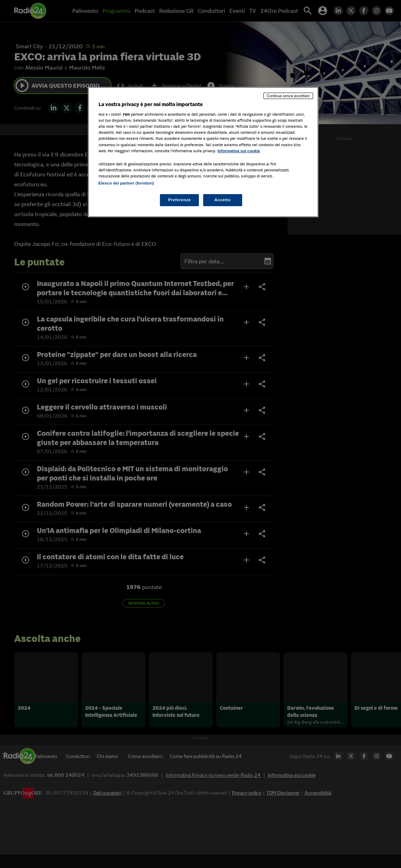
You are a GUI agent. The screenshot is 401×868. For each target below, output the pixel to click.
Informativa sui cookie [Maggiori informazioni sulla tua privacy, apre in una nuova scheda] (239, 151)
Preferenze (179, 200)
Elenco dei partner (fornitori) (126, 183)
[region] (203, 152)
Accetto (223, 200)
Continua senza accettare (288, 96)
